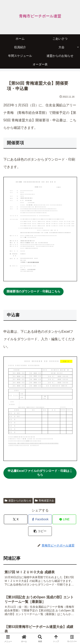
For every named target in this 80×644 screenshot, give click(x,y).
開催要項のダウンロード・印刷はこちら (33, 291)
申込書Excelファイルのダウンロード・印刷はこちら (40, 473)
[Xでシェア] (16, 519)
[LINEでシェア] (64, 519)
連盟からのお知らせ (18, 501)
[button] (40, 531)
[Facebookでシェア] (40, 519)
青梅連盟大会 (44, 501)
